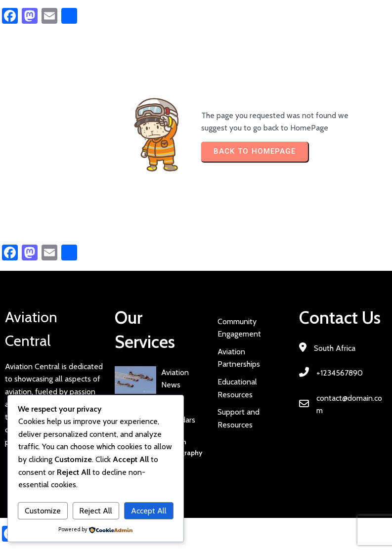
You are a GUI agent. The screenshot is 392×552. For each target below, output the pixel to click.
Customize (43, 511)
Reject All (96, 511)
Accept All (149, 511)
